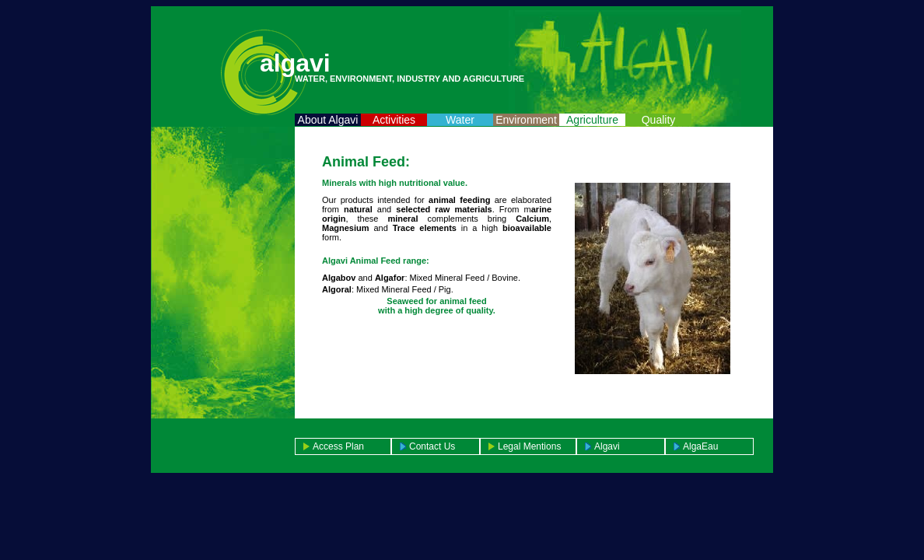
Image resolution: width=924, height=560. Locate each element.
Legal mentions (529, 446)
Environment (526, 120)
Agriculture (592, 120)
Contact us (432, 446)
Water (460, 120)
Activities (394, 120)
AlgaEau (700, 446)
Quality (659, 120)
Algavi (607, 446)
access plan (338, 446)
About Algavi (328, 120)
